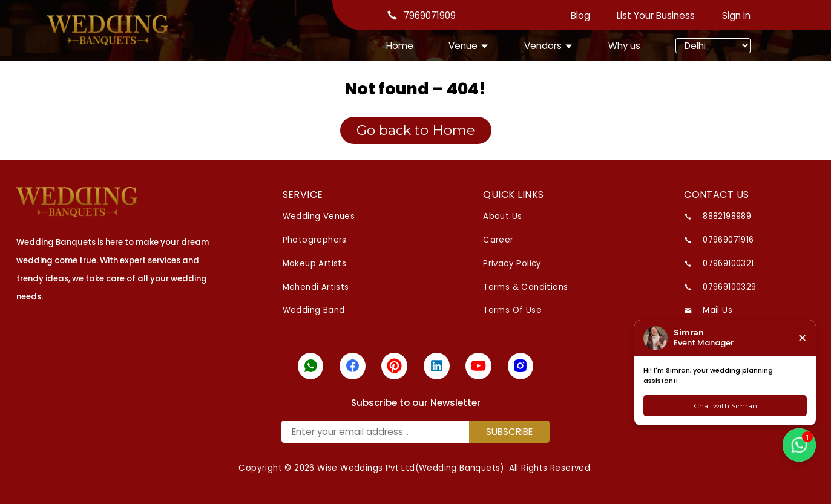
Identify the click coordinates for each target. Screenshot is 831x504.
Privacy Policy (512, 263)
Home (400, 46)
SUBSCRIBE (509, 432)
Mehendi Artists (316, 287)
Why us (624, 46)
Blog (580, 15)
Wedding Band (314, 310)
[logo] (77, 202)
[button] (799, 445)
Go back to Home (416, 130)
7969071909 (430, 15)
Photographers (315, 240)
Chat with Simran (725, 406)
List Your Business (656, 15)
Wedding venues (319, 216)
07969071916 (728, 240)
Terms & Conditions (525, 287)
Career (498, 240)
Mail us (718, 310)
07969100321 (728, 263)
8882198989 (727, 216)
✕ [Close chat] (802, 338)
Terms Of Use (512, 310)
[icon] (311, 366)
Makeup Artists (315, 263)
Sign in (736, 15)
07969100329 (729, 287)
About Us (502, 216)
